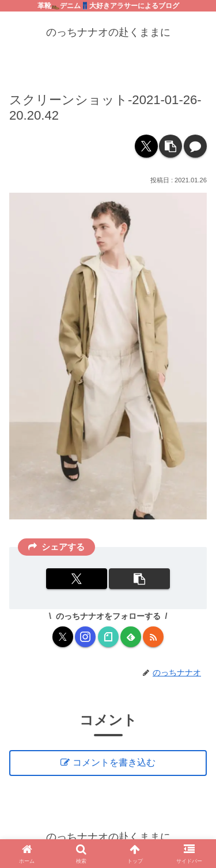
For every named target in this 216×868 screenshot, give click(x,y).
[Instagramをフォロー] (85, 637)
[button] (170, 146)
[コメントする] (195, 146)
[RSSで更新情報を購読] (153, 637)
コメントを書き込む (114, 762)
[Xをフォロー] (63, 637)
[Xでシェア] (146, 146)
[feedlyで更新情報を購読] (131, 637)
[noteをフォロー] (108, 637)
